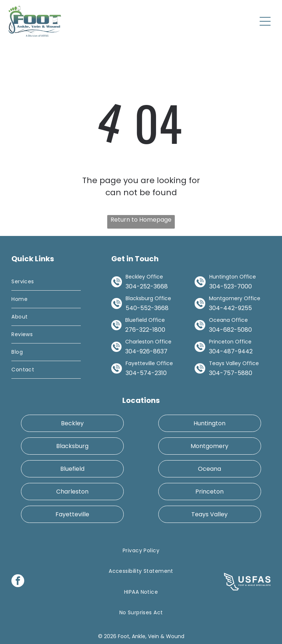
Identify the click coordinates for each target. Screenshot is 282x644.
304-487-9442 (231, 351)
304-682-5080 (230, 330)
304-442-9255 (230, 308)
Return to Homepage (141, 220)
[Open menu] (265, 21)
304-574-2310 (146, 373)
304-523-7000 (231, 286)
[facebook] (18, 582)
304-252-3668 (147, 286)
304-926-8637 (146, 351)
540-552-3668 (147, 308)
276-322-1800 (145, 330)
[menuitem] (46, 282)
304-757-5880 (231, 373)
